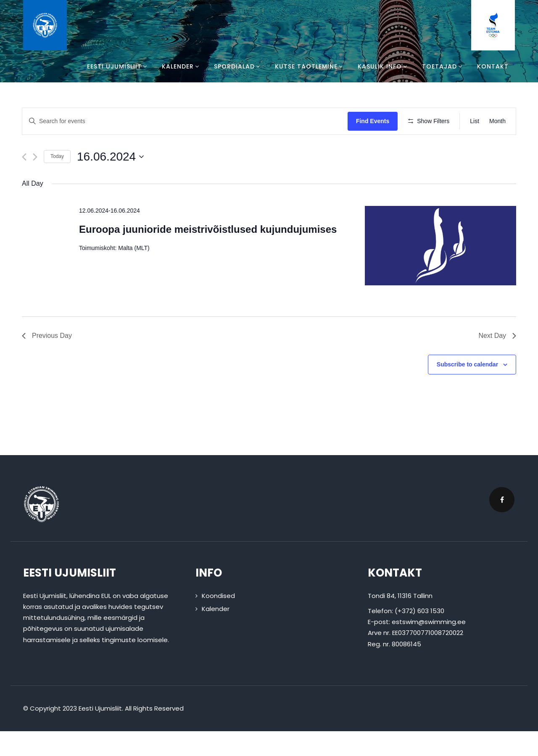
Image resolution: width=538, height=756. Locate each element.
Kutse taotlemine (310, 66)
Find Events (375, 121)
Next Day (497, 360)
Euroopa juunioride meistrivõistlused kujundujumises (208, 254)
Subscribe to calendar (467, 389)
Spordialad (238, 66)
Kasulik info (384, 66)
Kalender (182, 66)
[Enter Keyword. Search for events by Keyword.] (186, 121)
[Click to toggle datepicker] (110, 181)
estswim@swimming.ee (429, 647)
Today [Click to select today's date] (57, 181)
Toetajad (443, 66)
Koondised (218, 620)
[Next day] (35, 181)
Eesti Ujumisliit (118, 66)
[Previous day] (24, 181)
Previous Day (47, 360)
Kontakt (493, 66)
